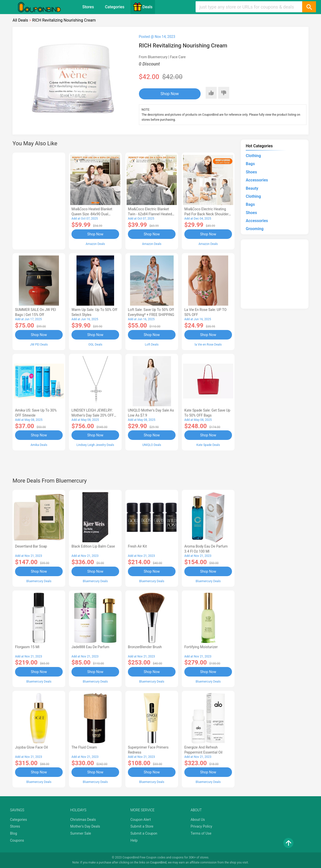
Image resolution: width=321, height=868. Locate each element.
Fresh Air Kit (137, 546)
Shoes (251, 172)
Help (134, 840)
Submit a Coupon (144, 833)
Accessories (257, 180)
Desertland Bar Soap (31, 546)
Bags (250, 164)
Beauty (252, 188)
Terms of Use (201, 833)
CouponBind (158, 862)
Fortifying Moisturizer (201, 647)
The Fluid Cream (84, 747)
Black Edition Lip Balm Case (93, 546)
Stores (88, 7)
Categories (115, 7)
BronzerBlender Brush (145, 647)
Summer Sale (81, 833)
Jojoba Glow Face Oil (31, 747)
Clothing (253, 156)
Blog (14, 833)
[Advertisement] (39, 200)
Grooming (255, 229)
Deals (143, 7)
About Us (198, 820)
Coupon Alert (141, 820)
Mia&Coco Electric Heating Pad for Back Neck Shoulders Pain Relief (207, 214)
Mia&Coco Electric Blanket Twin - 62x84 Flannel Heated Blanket (150, 214)
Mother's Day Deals (85, 826)
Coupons (17, 840)
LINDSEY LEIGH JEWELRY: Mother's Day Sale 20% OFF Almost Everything (93, 415)
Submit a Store (142, 826)
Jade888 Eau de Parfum (90, 647)
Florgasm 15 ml (27, 647)
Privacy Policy (201, 826)
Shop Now (170, 94)
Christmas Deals (83, 820)
